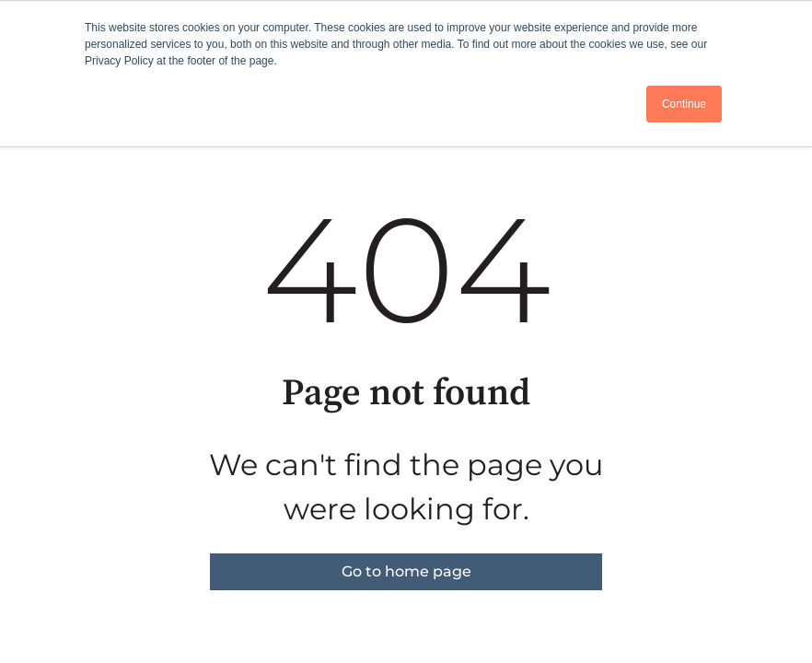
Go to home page (406, 571)
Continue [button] (684, 104)
